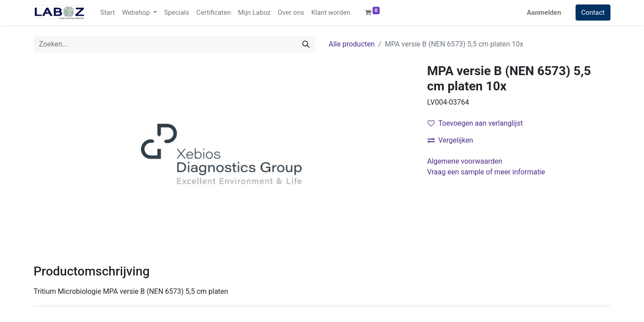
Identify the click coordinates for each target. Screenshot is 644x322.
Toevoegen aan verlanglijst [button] (475, 123)
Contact (593, 13)
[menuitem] (107, 13)
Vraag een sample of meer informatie (487, 172)
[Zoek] (306, 44)
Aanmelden (544, 13)
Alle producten (352, 44)
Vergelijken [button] (450, 140)
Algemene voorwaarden (465, 161)
